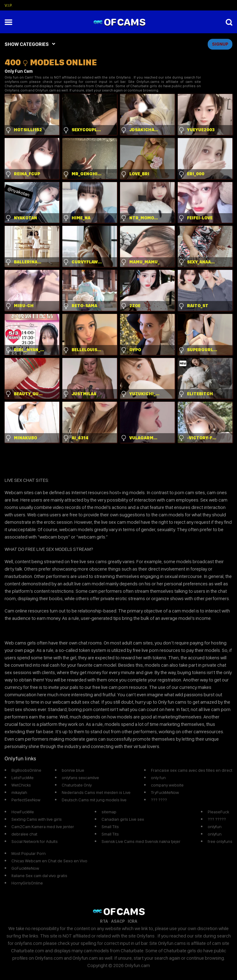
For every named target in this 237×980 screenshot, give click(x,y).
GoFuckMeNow (25, 868)
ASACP (118, 921)
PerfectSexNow (26, 800)
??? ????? (217, 819)
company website (167, 785)
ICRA (133, 921)
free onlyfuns (220, 841)
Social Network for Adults (35, 841)
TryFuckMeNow (165, 792)
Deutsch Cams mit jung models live (94, 800)
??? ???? (159, 800)
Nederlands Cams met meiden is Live (96, 792)
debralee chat (24, 834)
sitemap (109, 812)
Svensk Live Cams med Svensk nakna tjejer (141, 841)
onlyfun (215, 827)
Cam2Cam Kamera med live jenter (43, 827)
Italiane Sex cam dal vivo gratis (39, 876)
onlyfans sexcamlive (80, 778)
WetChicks (21, 785)
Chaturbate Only (77, 785)
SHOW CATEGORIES (27, 44)
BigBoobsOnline (26, 770)
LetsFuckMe (23, 778)
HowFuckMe (23, 812)
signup (220, 44)
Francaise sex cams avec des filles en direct (192, 770)
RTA (104, 921)
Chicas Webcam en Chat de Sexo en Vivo (49, 861)
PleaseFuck (218, 812)
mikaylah (19, 792)
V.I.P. (8, 5)
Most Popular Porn (29, 853)
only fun (158, 778)
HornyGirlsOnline (27, 883)
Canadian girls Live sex (123, 819)
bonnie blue (73, 770)
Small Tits (110, 827)
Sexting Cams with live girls (37, 819)
